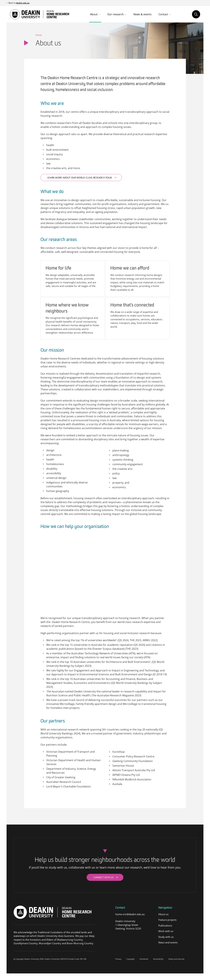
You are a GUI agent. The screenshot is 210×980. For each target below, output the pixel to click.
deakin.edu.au (23, 3)
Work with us (166, 931)
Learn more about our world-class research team (80, 178)
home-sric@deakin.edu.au (130, 914)
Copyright (131, 959)
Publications (165, 926)
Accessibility (158, 959)
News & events (142, 14)
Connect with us (104, 878)
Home (39, 35)
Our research (115, 14)
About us (163, 914)
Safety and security (176, 959)
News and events (168, 942)
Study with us (166, 937)
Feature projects (167, 920)
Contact (163, 14)
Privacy (118, 959)
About (94, 14)
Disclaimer (144, 959)
